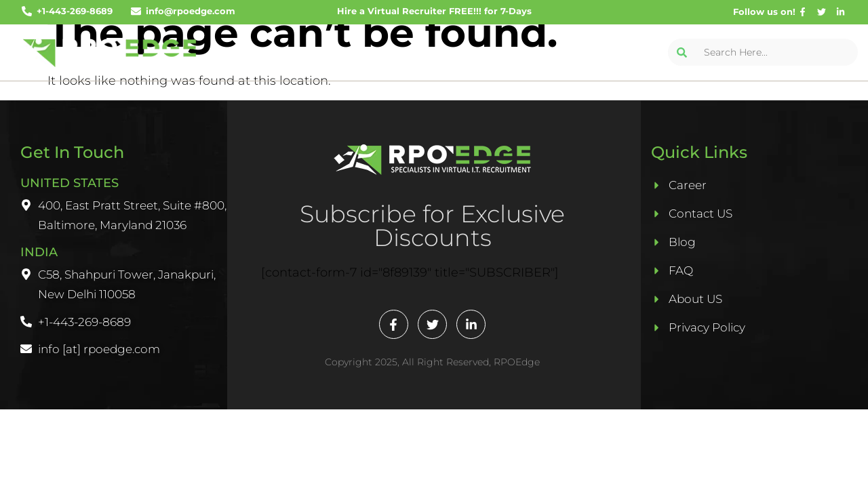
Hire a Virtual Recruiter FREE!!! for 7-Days (434, 11)
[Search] (682, 52)
